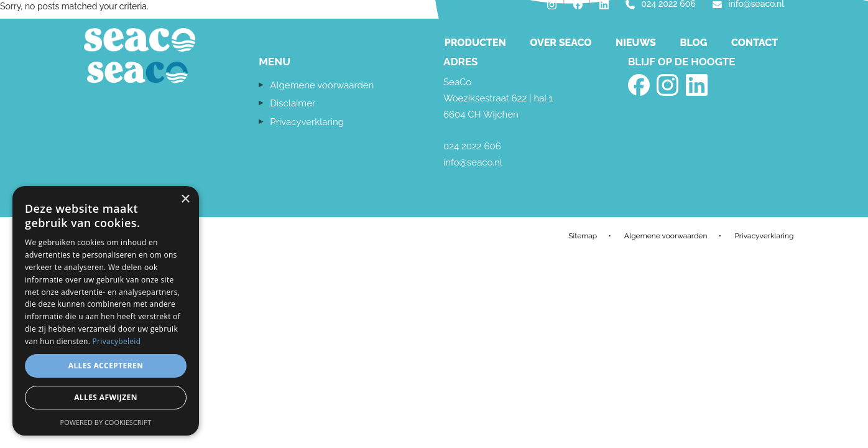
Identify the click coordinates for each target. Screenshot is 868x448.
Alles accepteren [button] (106, 366)
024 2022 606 (472, 146)
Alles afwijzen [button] (106, 397)
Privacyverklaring (307, 122)
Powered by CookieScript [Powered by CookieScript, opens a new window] (106, 422)
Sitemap (583, 236)
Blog (693, 43)
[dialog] (106, 311)
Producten (475, 43)
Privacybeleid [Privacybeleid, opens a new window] (117, 341)
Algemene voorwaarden (322, 85)
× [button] (185, 199)
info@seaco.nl (473, 162)
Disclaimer (293, 103)
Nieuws (636, 43)
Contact (755, 43)
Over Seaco (561, 43)
